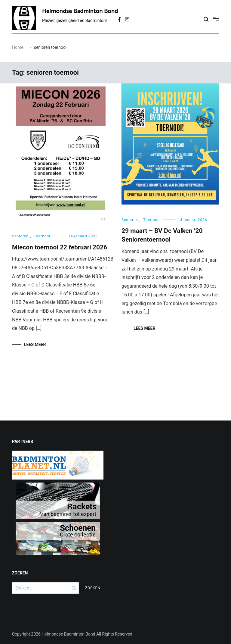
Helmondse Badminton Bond (80, 11)
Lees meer (35, 345)
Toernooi (42, 236)
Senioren (20, 236)
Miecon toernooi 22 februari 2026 (60, 247)
